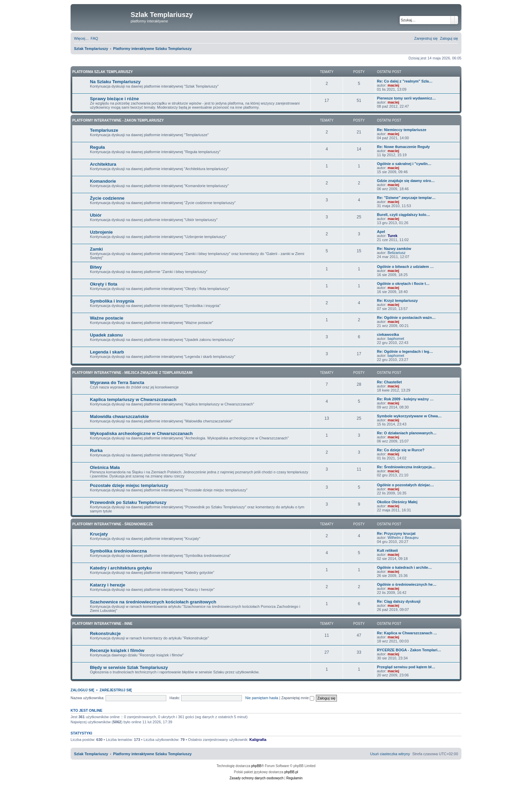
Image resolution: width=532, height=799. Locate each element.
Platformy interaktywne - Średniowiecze (113, 524)
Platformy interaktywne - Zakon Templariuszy (118, 120)
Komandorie (103, 181)
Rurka (96, 450)
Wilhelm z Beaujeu (403, 538)
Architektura (103, 164)
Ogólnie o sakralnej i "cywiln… (404, 164)
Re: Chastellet (389, 382)
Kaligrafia (258, 740)
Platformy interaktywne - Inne (102, 624)
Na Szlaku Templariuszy (115, 82)
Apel (381, 232)
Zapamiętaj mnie (298, 698)
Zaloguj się (82, 690)
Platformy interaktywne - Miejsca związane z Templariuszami (132, 373)
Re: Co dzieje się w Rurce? (401, 450)
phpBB (256, 766)
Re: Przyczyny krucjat (396, 533)
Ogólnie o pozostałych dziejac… (405, 485)
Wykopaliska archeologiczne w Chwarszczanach (141, 433)
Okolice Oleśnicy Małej (397, 502)
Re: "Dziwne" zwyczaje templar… (406, 198)
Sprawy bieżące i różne (114, 99)
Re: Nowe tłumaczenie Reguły (403, 147)
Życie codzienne (107, 198)
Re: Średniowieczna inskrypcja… (406, 467)
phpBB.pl (291, 772)
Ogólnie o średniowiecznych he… (407, 584)
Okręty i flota (104, 284)
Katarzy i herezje (108, 585)
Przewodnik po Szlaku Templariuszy (128, 502)
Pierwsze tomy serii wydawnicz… (406, 98)
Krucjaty (99, 534)
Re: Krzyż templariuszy (397, 301)
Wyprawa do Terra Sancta (117, 383)
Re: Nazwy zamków (394, 249)
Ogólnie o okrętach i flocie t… (403, 284)
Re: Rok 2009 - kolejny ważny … (405, 399)
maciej (393, 85)
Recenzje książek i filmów (117, 650)
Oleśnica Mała (105, 467)
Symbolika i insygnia (112, 301)
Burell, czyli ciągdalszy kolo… (404, 215)
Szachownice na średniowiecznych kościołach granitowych (153, 602)
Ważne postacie (107, 318)
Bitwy (96, 267)
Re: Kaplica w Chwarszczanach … (407, 633)
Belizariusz (396, 253)
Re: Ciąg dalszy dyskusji (399, 601)
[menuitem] (94, 38)
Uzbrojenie (101, 232)
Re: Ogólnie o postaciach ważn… (406, 317)
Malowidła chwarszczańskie (119, 416)
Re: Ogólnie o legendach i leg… (405, 351)
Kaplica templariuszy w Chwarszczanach (133, 399)
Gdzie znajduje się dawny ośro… (406, 181)
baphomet (396, 339)
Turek (392, 236)
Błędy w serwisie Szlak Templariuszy (129, 667)
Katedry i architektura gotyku (121, 568)
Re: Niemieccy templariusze (402, 130)
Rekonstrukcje (105, 633)
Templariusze (104, 130)
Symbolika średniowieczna (118, 551)
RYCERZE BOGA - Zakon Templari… (409, 650)
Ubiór (96, 215)
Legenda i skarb (107, 352)
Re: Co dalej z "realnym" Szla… (405, 81)
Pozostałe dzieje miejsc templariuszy (129, 485)
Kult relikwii (387, 550)
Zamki (96, 249)
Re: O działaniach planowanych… (407, 433)
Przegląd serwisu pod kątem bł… (406, 667)
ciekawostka (388, 334)
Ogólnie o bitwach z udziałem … (405, 267)
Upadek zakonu (106, 335)
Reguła (97, 147)
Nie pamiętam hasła (262, 698)
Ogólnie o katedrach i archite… (404, 567)
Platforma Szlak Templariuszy (102, 72)
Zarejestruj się (116, 690)
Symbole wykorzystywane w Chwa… (409, 416)
